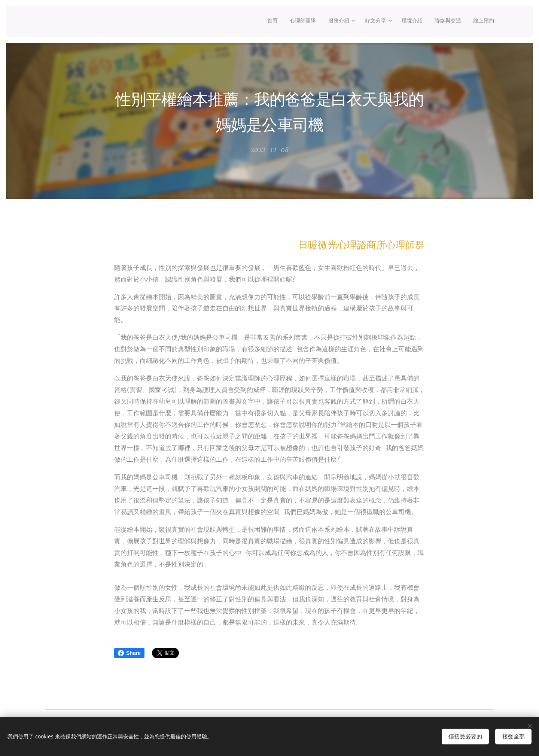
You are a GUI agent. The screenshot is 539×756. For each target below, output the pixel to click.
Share (129, 653)
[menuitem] (259, 21)
